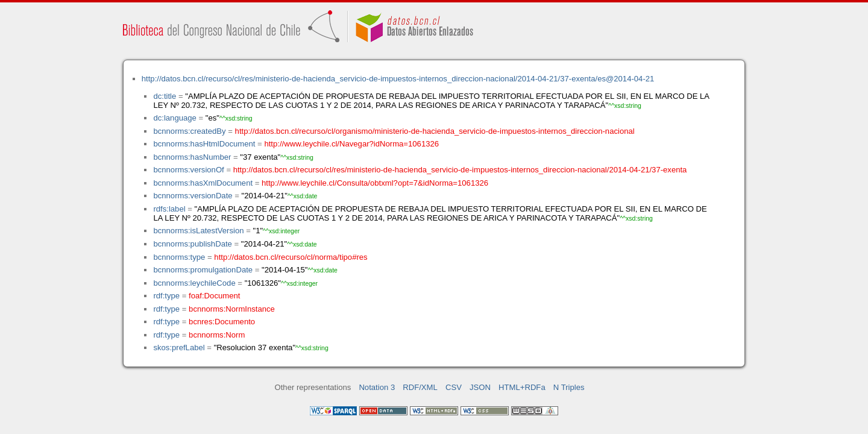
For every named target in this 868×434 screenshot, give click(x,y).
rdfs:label (169, 209)
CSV (454, 387)
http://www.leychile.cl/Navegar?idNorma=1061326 (351, 144)
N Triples (569, 387)
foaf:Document (214, 296)
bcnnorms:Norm (217, 335)
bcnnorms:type (179, 257)
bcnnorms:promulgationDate (203, 270)
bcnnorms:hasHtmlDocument (204, 144)
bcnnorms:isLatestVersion (198, 231)
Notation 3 (377, 387)
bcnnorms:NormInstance (232, 309)
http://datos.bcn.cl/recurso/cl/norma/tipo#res (291, 257)
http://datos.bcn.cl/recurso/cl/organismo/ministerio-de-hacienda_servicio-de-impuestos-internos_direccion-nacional (435, 131)
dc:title (165, 96)
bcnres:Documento (222, 322)
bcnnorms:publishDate (192, 244)
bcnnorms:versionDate (193, 196)
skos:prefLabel (179, 348)
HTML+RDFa (522, 387)
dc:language (175, 118)
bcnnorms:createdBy (189, 131)
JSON (480, 387)
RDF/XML (420, 387)
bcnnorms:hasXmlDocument (203, 183)
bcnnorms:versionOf (188, 170)
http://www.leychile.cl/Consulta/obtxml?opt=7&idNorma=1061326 (375, 183)
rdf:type (166, 296)
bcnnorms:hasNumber (192, 157)
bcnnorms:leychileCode (194, 283)
